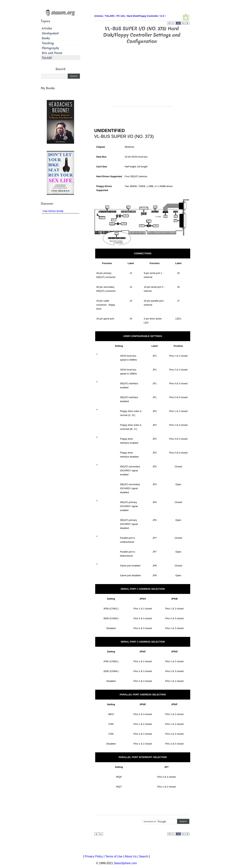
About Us (131, 856)
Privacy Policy (94, 856)
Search (144, 856)
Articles (47, 29)
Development (50, 33)
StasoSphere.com (125, 863)
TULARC (47, 58)
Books (46, 38)
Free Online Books (53, 211)
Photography (50, 48)
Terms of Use (114, 856)
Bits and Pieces (52, 53)
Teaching (48, 43)
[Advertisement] (142, 81)
